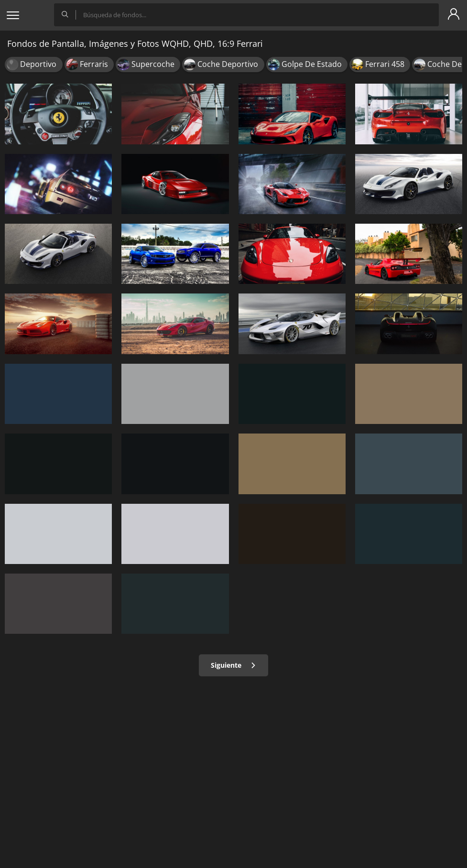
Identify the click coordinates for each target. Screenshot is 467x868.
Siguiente (233, 665)
